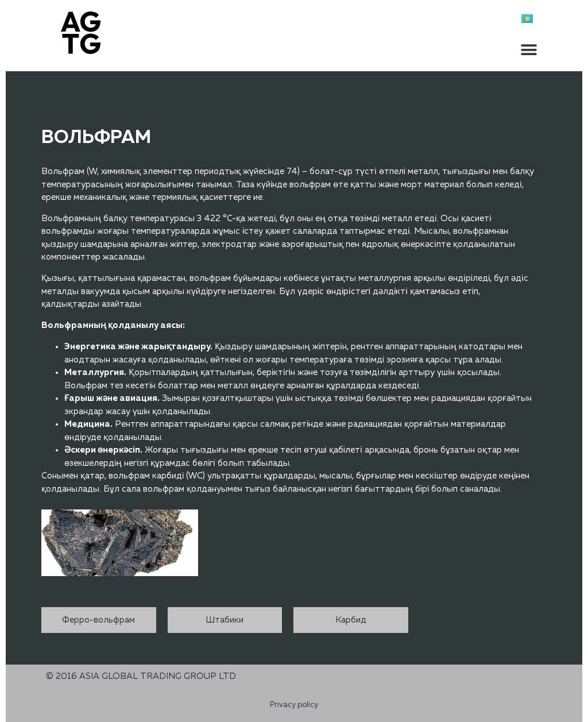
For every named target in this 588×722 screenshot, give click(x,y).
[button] (529, 50)
